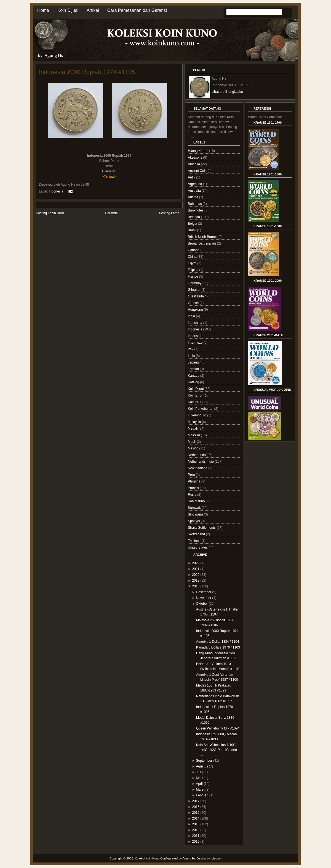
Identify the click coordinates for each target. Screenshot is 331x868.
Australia (195, 191)
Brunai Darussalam (202, 243)
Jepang (194, 362)
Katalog (194, 382)
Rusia (193, 495)
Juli (199, 772)
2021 (196, 569)
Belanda (194, 217)
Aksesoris (195, 158)
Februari (202, 795)
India (192, 316)
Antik (192, 177)
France (193, 276)
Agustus (202, 766)
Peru (192, 475)
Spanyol (194, 521)
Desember (204, 592)
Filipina (193, 270)
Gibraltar (195, 290)
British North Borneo (203, 237)
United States (198, 547)
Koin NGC (196, 402)
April (199, 784)
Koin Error (196, 395)
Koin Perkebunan (201, 409)
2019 (196, 581)
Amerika (194, 164)
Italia (192, 356)
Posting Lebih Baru (50, 213)
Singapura (196, 514)
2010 (196, 842)
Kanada (194, 376)
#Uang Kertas (198, 151)
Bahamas (195, 204)
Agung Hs (189, 858)
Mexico (193, 448)
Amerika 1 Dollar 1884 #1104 (217, 642)
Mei (199, 778)
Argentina (195, 184)
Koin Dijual (68, 10)
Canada (194, 250)
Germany (195, 283)
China (193, 257)
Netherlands (197, 455)
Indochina (195, 323)
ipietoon (216, 858)
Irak (191, 349)
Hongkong (196, 310)
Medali (193, 428)
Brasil (192, 230)
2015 (196, 813)
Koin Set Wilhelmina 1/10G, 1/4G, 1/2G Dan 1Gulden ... (217, 750)
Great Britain (198, 296)
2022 (196, 563)
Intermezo (196, 343)
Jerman (194, 369)
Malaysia (195, 422)
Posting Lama (169, 213)
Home (43, 10)
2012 (196, 830)
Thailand (195, 541)
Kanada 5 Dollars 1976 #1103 (218, 647)
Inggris (193, 336)
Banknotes (196, 210)
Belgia (193, 224)
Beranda (111, 213)
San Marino (197, 501)
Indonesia (56, 191)
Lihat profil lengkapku (227, 92)
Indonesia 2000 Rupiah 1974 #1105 (87, 72)
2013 (196, 824)
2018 (196, 586)
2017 (196, 801)
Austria (193, 197)
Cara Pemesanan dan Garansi (137, 10)
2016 (196, 807)
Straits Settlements (202, 528)
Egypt (193, 263)
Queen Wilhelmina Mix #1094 (218, 728)
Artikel (93, 10)
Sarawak (195, 508)
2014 (196, 818)
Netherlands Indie (201, 462)
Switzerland (197, 534)
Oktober (202, 604)
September (204, 761)
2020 (196, 575)
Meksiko (194, 435)
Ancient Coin (198, 171)
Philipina (195, 481)
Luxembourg (197, 415)
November (204, 598)
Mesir (192, 442)
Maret (200, 790)
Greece (194, 303)
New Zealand (198, 468)
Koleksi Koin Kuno (147, 858)
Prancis (194, 488)
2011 (196, 836)
